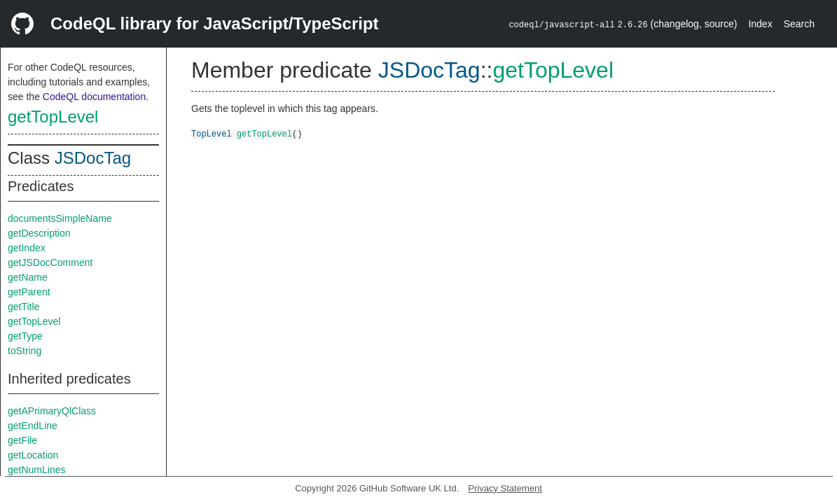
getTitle (23, 307)
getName (28, 277)
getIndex (27, 248)
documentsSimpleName (60, 218)
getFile (22, 440)
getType (25, 336)
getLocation (33, 455)
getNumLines (37, 470)
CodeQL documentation (94, 97)
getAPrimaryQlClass (52, 411)
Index (760, 24)
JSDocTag (93, 158)
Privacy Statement (505, 488)
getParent (29, 292)
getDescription (39, 233)
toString (25, 351)
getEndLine (33, 426)
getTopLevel (53, 117)
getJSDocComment (50, 262)
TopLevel (212, 133)
